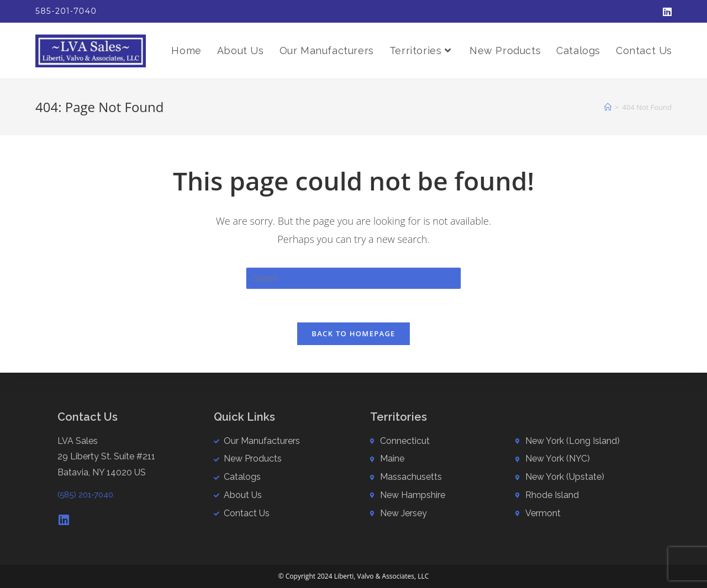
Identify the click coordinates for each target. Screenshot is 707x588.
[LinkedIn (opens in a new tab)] (666, 12)
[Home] (608, 107)
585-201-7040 (66, 11)
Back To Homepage (353, 333)
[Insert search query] (353, 278)
